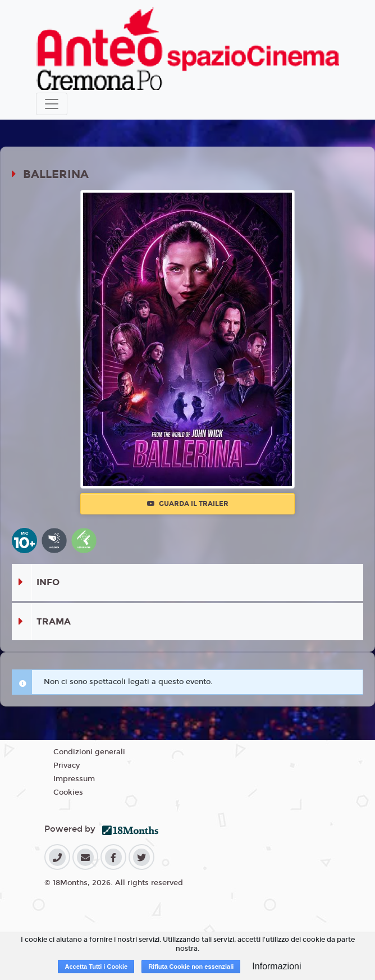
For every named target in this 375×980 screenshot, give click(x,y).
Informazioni (276, 966)
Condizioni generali (89, 752)
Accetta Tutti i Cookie (96, 967)
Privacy (67, 765)
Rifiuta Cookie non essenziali (191, 967)
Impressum (74, 779)
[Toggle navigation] (52, 104)
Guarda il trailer (188, 504)
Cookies (68, 792)
